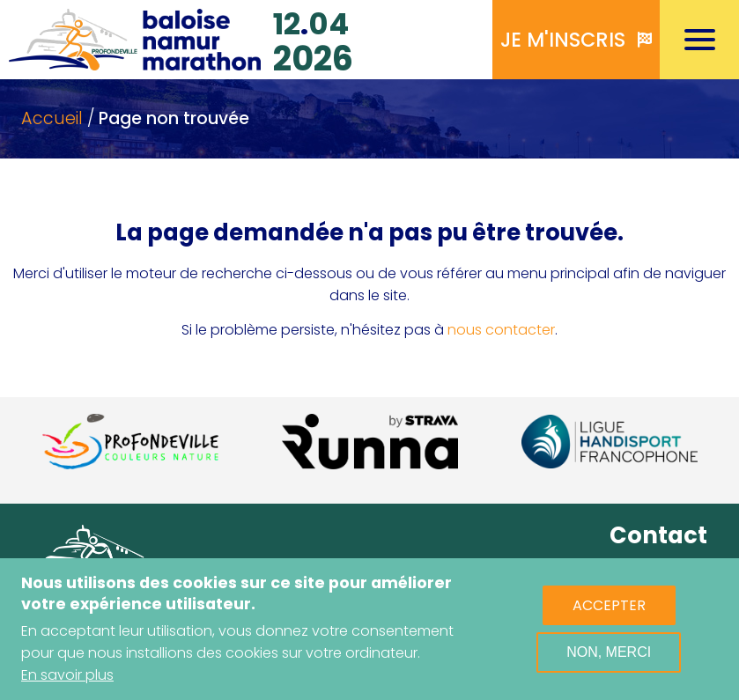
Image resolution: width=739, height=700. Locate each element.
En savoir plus (67, 676)
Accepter (609, 606)
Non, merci (609, 653)
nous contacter (501, 330)
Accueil (52, 118)
